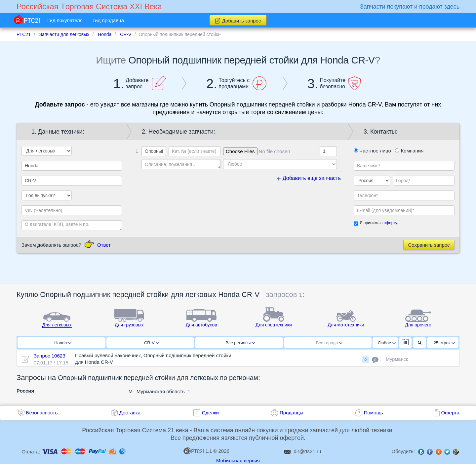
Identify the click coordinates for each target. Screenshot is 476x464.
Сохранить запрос (429, 245)
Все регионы (240, 343)
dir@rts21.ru (308, 451)
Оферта (450, 413)
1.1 (198, 451)
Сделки (210, 413)
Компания (409, 151)
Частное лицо (372, 151)
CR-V (152, 343)
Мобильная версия (238, 461)
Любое (387, 343)
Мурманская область (161, 391)
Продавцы (292, 413)
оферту (390, 223)
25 (444, 343)
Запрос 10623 (50, 356)
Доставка (130, 413)
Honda (63, 343)
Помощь (374, 413)
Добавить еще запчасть (309, 178)
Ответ (104, 245)
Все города (329, 343)
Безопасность (42, 413)
